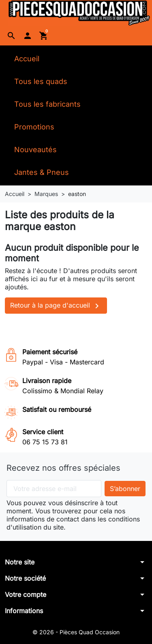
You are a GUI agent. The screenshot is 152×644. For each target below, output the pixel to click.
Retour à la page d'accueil (56, 306)
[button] (11, 36)
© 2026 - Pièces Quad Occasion (76, 632)
